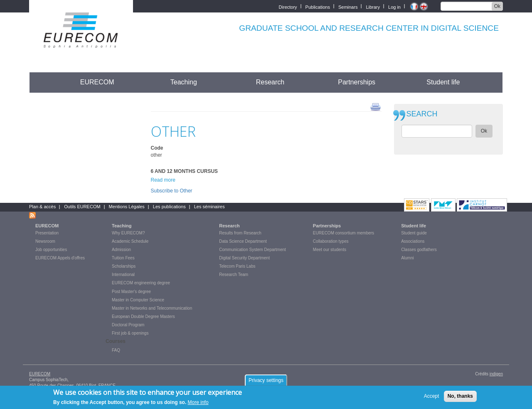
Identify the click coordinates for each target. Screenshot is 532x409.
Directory (288, 6)
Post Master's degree (131, 292)
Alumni (408, 258)
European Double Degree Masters (143, 317)
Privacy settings (266, 380)
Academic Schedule (130, 241)
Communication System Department (252, 250)
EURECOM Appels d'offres (60, 258)
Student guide (414, 233)
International (123, 275)
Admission (121, 250)
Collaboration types (331, 241)
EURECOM (97, 82)
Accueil (45, 82)
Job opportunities (51, 250)
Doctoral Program (128, 325)
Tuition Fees (123, 258)
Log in (394, 6)
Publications (318, 6)
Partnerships (357, 82)
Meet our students (330, 250)
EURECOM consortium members (344, 233)
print (376, 106)
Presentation (47, 233)
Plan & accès (42, 207)
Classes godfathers (419, 250)
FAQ (116, 350)
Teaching (184, 82)
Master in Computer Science (138, 300)
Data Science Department (243, 241)
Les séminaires (209, 207)
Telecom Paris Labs (237, 266)
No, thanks (460, 396)
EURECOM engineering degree (141, 283)
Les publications (169, 207)
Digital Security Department (244, 258)
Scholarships (124, 266)
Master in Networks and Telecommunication (152, 308)
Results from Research (240, 233)
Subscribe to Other (172, 191)
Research (270, 82)
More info (198, 402)
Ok (497, 6)
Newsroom (45, 241)
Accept (432, 396)
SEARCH (422, 114)
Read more (163, 180)
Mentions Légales (127, 207)
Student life (443, 82)
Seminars (348, 6)
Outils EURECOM (82, 207)
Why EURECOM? (128, 233)
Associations (413, 241)
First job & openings (130, 333)
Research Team (234, 275)
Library (373, 6)
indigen (496, 374)
